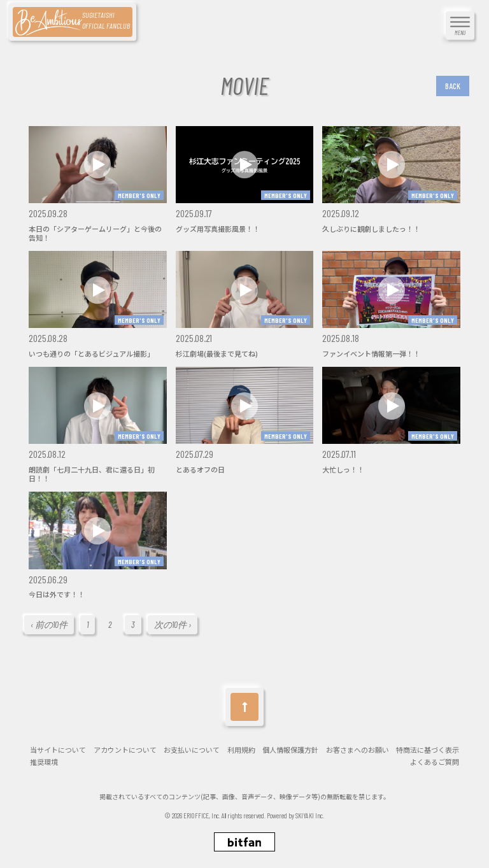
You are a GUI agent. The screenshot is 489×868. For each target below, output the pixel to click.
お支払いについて (192, 750)
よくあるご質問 (435, 762)
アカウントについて (125, 750)
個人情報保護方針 (290, 750)
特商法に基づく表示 (428, 750)
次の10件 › (173, 624)
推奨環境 (44, 762)
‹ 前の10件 (49, 624)
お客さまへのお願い (358, 750)
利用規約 (241, 750)
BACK (453, 86)
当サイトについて (58, 750)
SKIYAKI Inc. (310, 815)
